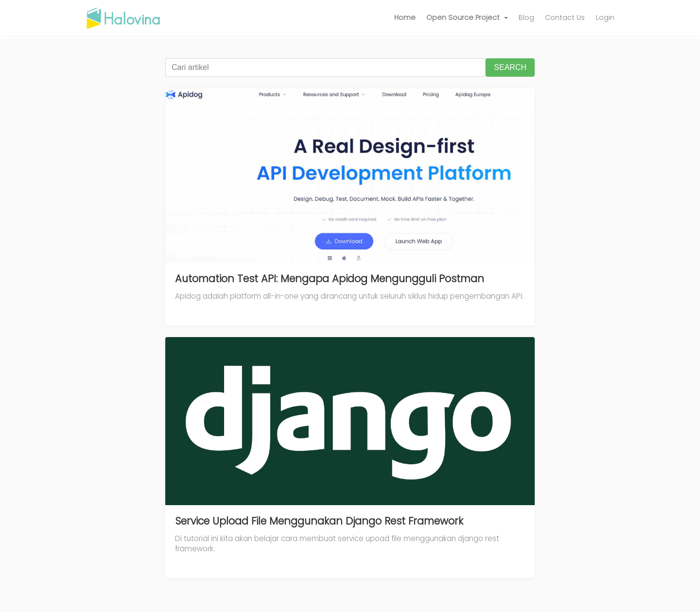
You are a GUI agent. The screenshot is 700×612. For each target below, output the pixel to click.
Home (405, 17)
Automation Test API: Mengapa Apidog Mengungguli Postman (330, 279)
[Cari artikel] (325, 68)
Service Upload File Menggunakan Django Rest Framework (319, 521)
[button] (467, 18)
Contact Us (565, 17)
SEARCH (510, 67)
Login (605, 17)
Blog (526, 17)
